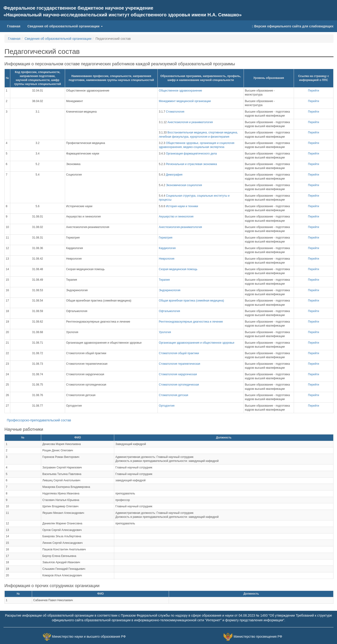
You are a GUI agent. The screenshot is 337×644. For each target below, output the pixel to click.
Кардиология (167, 248)
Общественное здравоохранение (181, 91)
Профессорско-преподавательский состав (39, 420)
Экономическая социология (184, 185)
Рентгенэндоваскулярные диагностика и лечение (191, 322)
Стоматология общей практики (179, 353)
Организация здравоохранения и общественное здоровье (197, 343)
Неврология (167, 259)
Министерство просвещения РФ (258, 637)
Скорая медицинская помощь (178, 269)
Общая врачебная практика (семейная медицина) (191, 301)
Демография (174, 175)
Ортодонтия (167, 406)
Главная (15, 26)
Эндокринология (170, 290)
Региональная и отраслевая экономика (191, 164)
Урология (165, 332)
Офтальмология (169, 311)
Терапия (164, 280)
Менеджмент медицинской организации (185, 101)
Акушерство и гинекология (176, 217)
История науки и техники (182, 206)
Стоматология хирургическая (178, 374)
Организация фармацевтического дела (191, 154)
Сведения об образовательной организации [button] (65, 26)
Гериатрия (166, 238)
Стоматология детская (174, 395)
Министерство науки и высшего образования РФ (89, 637)
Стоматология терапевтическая (179, 364)
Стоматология (175, 112)
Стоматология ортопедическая (179, 385)
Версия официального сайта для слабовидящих (293, 26)
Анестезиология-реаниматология (180, 227)
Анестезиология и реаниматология (190, 122)
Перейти (314, 91)
